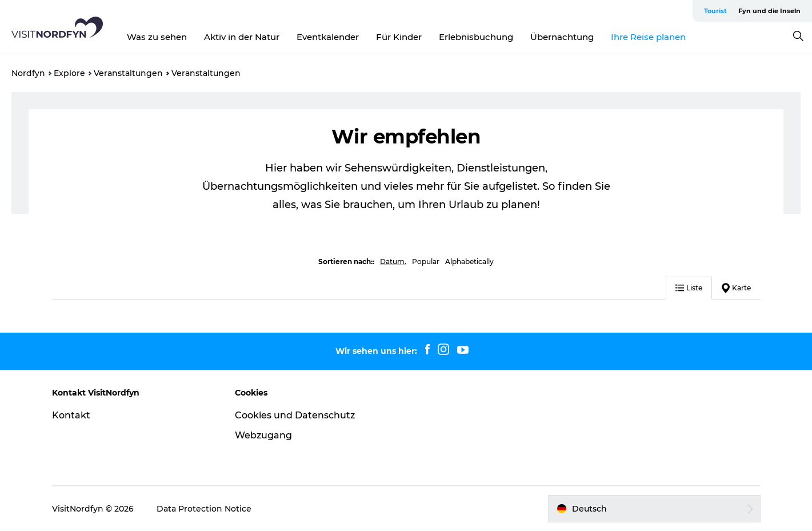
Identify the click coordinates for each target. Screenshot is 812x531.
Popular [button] (426, 261)
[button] (654, 509)
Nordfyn (28, 73)
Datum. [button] (393, 261)
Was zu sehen (157, 37)
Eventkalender (328, 37)
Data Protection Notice (204, 509)
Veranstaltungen (128, 73)
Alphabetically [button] (469, 261)
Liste (689, 288)
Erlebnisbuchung (476, 37)
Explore (69, 73)
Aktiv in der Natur (242, 37)
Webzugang (263, 435)
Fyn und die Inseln (769, 11)
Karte (736, 288)
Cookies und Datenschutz (295, 415)
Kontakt (71, 415)
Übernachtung (562, 37)
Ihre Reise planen (648, 37)
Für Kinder (399, 37)
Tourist (715, 11)
